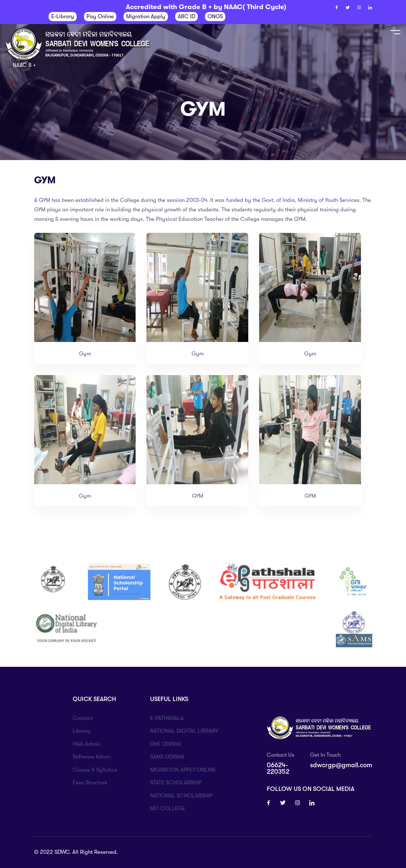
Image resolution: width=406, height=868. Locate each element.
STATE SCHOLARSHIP (176, 783)
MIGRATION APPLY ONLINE (183, 770)
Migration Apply (146, 16)
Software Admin (92, 757)
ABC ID (186, 16)
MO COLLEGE (168, 808)
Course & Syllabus (95, 770)
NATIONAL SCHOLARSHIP (181, 796)
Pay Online (100, 16)
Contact (83, 718)
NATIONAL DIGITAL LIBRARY (184, 731)
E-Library (63, 16)
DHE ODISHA (166, 744)
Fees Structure (90, 783)
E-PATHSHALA (167, 718)
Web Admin (87, 744)
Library (82, 731)
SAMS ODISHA (167, 757)
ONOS (215, 16)
